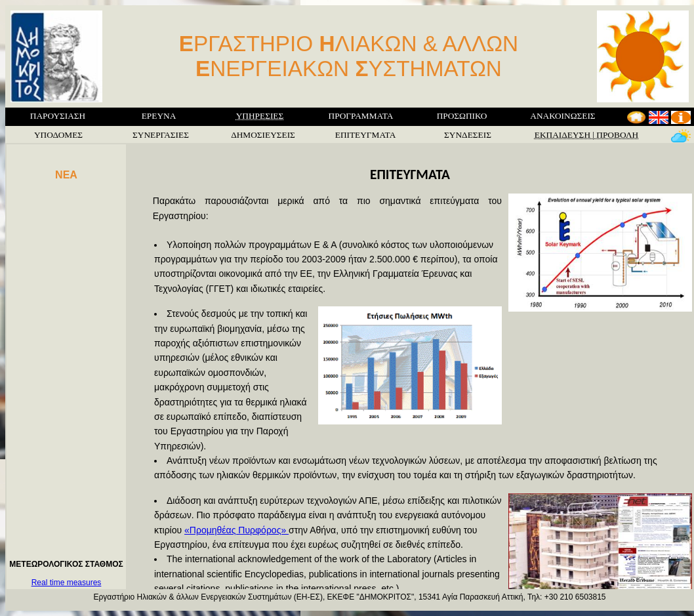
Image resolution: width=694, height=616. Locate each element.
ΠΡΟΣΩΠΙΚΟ (462, 116)
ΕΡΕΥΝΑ (159, 116)
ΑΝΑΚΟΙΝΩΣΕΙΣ (562, 116)
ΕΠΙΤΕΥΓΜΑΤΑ (366, 135)
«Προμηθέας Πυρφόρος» (236, 530)
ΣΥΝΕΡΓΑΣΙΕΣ (161, 135)
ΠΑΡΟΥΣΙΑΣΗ (58, 116)
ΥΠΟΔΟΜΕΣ (58, 135)
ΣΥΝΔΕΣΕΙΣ (468, 135)
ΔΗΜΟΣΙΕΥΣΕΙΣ (263, 135)
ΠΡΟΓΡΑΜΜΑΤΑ (361, 116)
